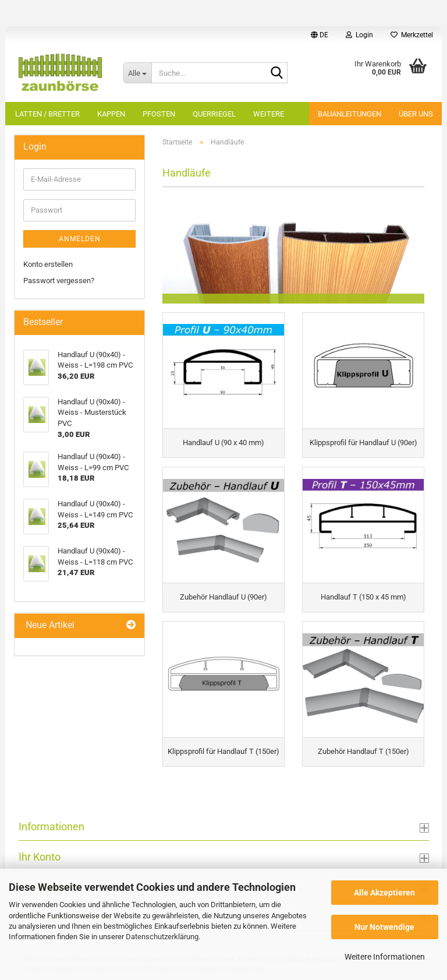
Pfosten (159, 114)
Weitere (269, 114)
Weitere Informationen (385, 957)
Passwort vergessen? (59, 281)
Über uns (416, 114)
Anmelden (80, 239)
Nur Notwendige (384, 927)
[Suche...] (137, 73)
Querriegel (214, 114)
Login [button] (359, 35)
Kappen (111, 114)
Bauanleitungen (350, 114)
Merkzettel (412, 35)
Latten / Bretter (47, 114)
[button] (320, 35)
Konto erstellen (48, 264)
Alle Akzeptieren (384, 893)
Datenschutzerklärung (162, 937)
